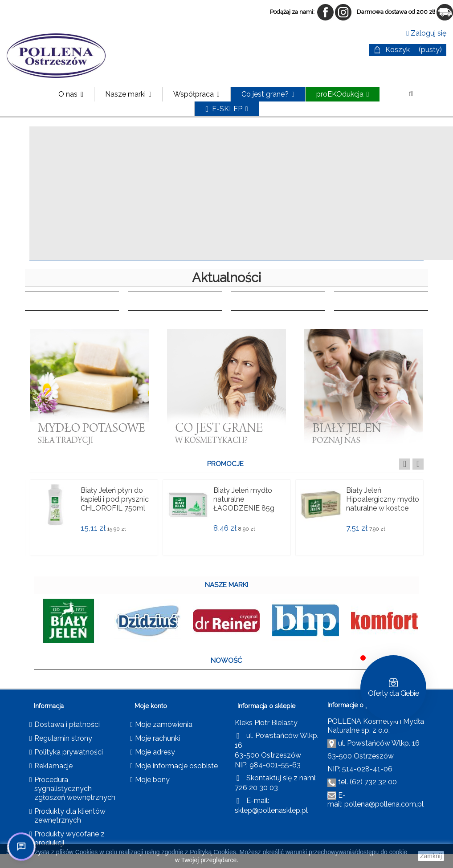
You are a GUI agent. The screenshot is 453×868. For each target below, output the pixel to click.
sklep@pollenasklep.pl (271, 810)
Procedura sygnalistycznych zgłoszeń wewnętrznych (75, 789)
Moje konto (151, 706)
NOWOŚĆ (226, 661)
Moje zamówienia (164, 724)
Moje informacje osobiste (176, 766)
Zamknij (431, 856)
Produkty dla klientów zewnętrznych (70, 816)
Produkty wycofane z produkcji (69, 838)
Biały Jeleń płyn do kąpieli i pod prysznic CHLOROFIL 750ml (115, 499)
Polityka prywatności (69, 752)
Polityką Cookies (213, 852)
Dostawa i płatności (67, 724)
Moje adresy (155, 752)
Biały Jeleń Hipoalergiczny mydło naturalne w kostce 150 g (383, 504)
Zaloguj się (426, 33)
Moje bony (152, 780)
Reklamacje (53, 766)
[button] (128, 94)
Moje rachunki (157, 738)
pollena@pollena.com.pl (384, 804)
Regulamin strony (63, 738)
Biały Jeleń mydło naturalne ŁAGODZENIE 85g (244, 499)
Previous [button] (405, 464)
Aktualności (226, 278)
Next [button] (418, 464)
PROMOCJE (225, 464)
